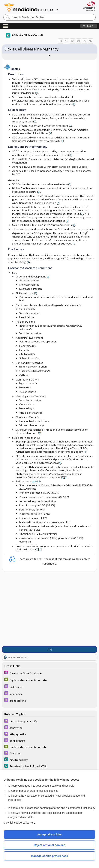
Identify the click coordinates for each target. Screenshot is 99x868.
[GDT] (50, 680)
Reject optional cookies (49, 845)
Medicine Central (33, 8)
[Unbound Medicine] (88, 6)
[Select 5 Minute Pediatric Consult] (50, 673)
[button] (89, 26)
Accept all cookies (50, 834)
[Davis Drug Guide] (50, 687)
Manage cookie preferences (50, 856)
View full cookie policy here (19, 823)
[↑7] (50, 649)
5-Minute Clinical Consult (24, 35)
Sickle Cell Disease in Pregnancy (31, 49)
